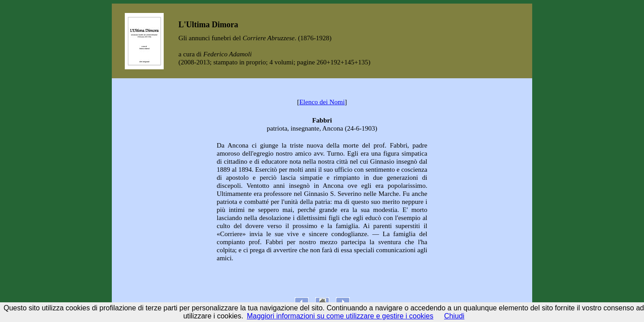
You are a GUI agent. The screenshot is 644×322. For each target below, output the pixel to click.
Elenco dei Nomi (322, 102)
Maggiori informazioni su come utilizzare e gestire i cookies (340, 316)
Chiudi (454, 316)
